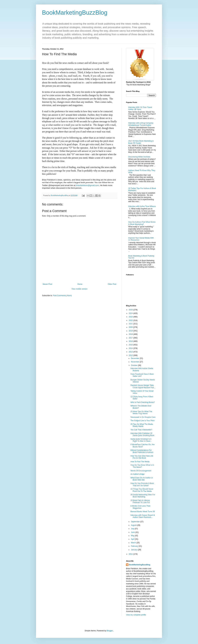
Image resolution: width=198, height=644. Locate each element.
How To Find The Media (140, 462)
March (134, 543)
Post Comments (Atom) (62, 296)
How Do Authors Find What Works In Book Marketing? (142, 223)
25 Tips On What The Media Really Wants (142, 425)
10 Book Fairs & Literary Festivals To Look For (140, 501)
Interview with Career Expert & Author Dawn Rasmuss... (143, 516)
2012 (131, 355)
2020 (131, 327)
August (134, 525)
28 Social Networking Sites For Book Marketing (143, 496)
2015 (131, 345)
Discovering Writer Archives (139, 157)
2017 (131, 338)
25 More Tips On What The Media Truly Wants (141, 413)
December (135, 358)
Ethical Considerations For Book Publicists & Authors (142, 451)
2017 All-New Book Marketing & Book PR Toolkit (141, 142)
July (133, 529)
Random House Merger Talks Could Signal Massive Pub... (143, 386)
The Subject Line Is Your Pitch (142, 421)
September (136, 522)
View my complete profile (136, 615)
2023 (131, 317)
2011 (131, 554)
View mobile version (80, 289)
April (133, 539)
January (134, 550)
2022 (131, 320)
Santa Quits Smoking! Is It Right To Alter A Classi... (141, 440)
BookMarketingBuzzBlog (75, 13)
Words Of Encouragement (141, 471)
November (135, 362)
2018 (131, 334)
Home (80, 284)
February (135, 546)
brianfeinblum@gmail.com (88, 185)
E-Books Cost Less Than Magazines (140, 507)
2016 (131, 341)
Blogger (110, 631)
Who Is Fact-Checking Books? (143, 402)
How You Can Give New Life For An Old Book (142, 457)
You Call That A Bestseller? (141, 430)
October (134, 365)
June (133, 532)
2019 (131, 331)
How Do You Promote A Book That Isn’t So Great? (142, 484)
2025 (131, 310)
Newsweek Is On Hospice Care (143, 417)
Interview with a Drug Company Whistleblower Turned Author (141, 124)
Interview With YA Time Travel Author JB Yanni (140, 108)
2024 (131, 313)
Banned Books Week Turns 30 (143, 512)
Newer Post (47, 284)
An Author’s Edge (137, 474)
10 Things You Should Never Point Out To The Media (142, 490)
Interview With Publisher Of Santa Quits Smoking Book (142, 434)
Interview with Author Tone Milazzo (142, 206)
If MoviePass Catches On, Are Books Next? (142, 446)
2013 (131, 352)
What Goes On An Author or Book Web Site (142, 479)
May (133, 536)
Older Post (112, 284)
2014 (131, 348)
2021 (131, 324)
